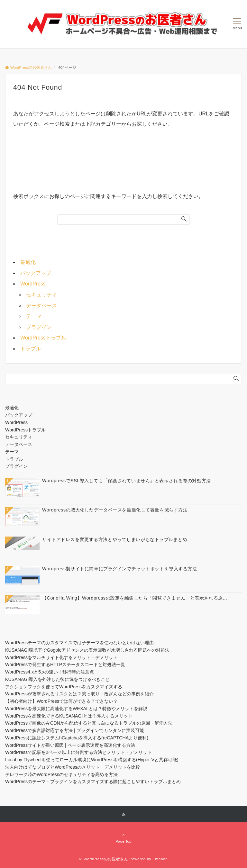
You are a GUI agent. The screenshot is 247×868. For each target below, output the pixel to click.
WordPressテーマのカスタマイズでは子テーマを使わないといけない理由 (79, 643)
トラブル (31, 349)
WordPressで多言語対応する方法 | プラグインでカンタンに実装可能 (75, 730)
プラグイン (39, 327)
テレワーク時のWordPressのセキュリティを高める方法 (61, 774)
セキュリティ (41, 295)
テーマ (34, 316)
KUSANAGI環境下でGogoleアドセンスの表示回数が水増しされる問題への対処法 (87, 650)
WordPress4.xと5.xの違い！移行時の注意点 (50, 672)
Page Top (123, 838)
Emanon (160, 859)
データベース (41, 306)
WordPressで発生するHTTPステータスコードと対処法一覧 (65, 665)
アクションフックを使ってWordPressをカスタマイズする (64, 687)
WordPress (33, 284)
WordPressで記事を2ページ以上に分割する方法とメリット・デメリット (78, 752)
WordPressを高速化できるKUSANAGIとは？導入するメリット (69, 716)
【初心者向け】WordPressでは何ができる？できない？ (61, 701)
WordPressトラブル (43, 338)
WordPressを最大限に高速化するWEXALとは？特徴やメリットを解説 (76, 709)
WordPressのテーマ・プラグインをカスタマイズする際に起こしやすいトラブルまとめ (93, 782)
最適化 (28, 262)
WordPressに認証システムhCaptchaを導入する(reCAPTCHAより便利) (77, 738)
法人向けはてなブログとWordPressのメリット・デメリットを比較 (73, 767)
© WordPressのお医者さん (104, 859)
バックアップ (36, 273)
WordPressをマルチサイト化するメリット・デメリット (61, 657)
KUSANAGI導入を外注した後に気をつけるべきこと (57, 679)
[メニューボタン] (237, 24)
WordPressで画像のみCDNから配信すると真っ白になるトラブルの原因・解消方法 (89, 723)
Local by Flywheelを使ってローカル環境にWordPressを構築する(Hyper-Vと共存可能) (92, 760)
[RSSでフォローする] (123, 814)
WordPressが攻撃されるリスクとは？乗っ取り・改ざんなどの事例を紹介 (79, 694)
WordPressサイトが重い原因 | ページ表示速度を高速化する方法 (70, 745)
